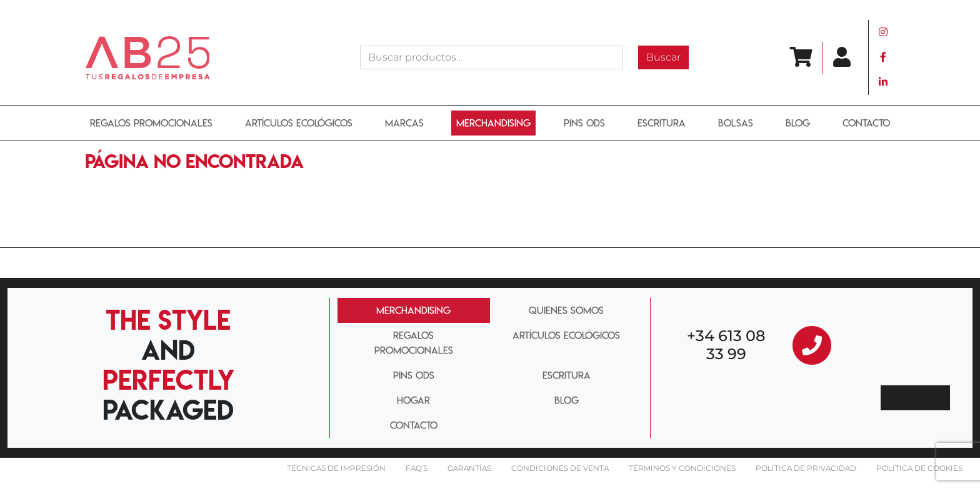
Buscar (663, 57)
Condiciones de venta (560, 468)
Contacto (866, 123)
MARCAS (404, 123)
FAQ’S (417, 468)
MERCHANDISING (413, 310)
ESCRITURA (662, 123)
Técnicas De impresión (336, 468)
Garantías (469, 468)
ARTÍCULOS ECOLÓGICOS (299, 123)
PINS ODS (584, 123)
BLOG (798, 123)
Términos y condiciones (682, 468)
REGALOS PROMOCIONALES (151, 123)
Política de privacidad (806, 468)
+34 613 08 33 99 (726, 345)
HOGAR (413, 400)
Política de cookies (919, 468)
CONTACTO (414, 425)
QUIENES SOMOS (566, 310)
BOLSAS (736, 123)
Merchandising (493, 123)
